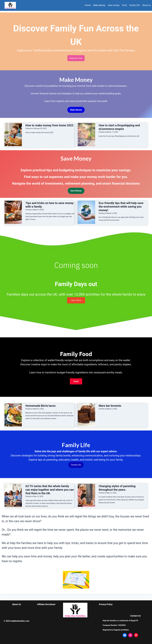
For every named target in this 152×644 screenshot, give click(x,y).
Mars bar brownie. (110, 406)
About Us (17, 604)
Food (124, 5)
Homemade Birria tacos (40, 406)
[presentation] (13, 135)
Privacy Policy (106, 604)
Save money (114, 5)
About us (147, 5)
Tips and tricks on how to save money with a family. (49, 205)
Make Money (99, 5)
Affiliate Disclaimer (46, 604)
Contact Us (135, 616)
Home (88, 5)
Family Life (134, 5)
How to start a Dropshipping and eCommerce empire (119, 127)
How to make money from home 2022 (49, 125)
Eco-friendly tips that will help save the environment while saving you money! (121, 207)
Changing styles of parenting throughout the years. (117, 488)
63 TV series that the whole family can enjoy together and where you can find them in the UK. (50, 490)
